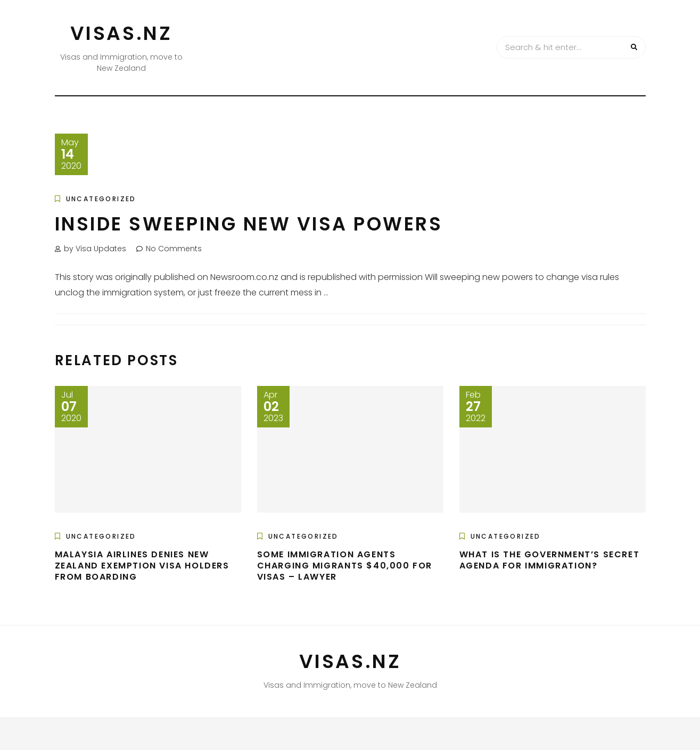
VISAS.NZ (121, 33)
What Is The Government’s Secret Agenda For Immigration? (550, 560)
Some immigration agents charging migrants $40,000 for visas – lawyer (345, 566)
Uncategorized (101, 199)
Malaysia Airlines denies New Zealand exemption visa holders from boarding (142, 566)
